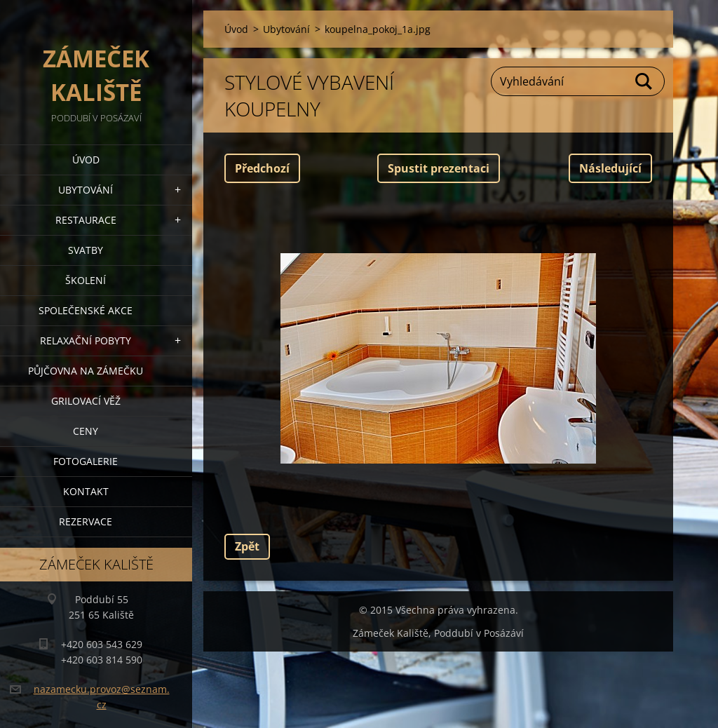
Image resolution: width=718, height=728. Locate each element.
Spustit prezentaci (439, 168)
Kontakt (86, 491)
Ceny (86, 431)
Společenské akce (86, 310)
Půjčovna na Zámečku (86, 371)
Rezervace (86, 521)
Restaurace (86, 220)
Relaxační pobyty (86, 341)
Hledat (644, 81)
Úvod (86, 160)
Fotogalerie (86, 461)
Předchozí (262, 168)
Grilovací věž (86, 401)
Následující (610, 168)
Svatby (86, 250)
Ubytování (86, 190)
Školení (86, 280)
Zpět (247, 546)
